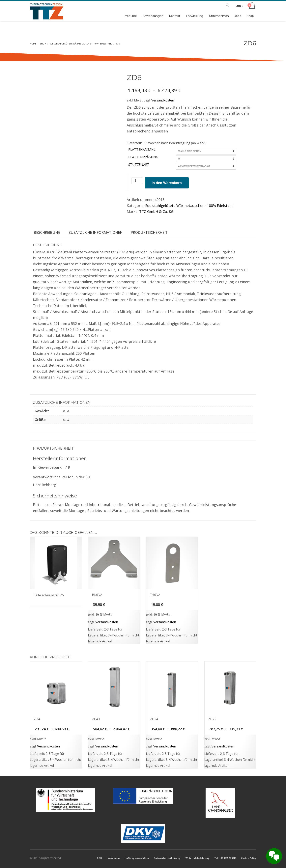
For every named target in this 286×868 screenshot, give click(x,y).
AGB (99, 858)
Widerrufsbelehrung (197, 858)
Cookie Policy (249, 858)
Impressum (113, 858)
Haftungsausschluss (137, 858)
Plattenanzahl (142, 150)
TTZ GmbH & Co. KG (156, 211)
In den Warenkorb (167, 183)
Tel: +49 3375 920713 (225, 858)
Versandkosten (163, 100)
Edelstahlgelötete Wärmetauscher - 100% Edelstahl (189, 206)
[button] (228, 6)
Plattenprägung (143, 157)
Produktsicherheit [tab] (149, 232)
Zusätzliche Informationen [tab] (96, 232)
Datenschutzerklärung (167, 858)
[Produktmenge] (137, 181)
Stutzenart (139, 165)
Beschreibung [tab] (47, 232)
